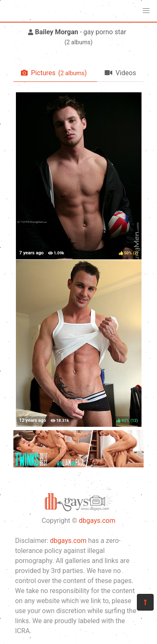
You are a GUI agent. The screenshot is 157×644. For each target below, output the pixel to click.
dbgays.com (97, 521)
